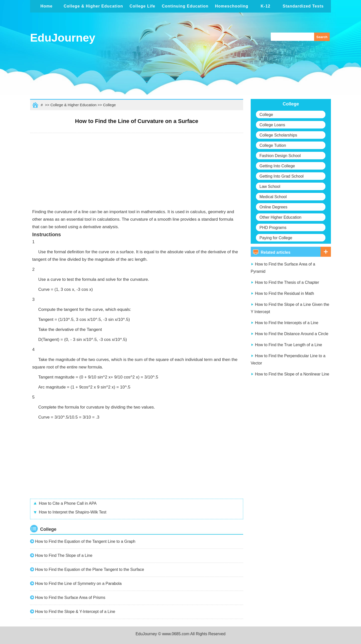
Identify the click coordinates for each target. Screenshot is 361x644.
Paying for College (276, 238)
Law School (270, 186)
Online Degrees (273, 207)
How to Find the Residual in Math (285, 293)
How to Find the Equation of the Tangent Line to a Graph (85, 541)
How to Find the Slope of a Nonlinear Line (292, 374)
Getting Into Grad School (282, 176)
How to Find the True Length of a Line (289, 345)
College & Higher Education (93, 6)
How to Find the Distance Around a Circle (292, 334)
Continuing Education (185, 6)
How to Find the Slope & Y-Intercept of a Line (75, 612)
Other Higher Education (280, 217)
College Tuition (273, 145)
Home (46, 6)
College (109, 105)
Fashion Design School (280, 156)
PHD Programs (273, 228)
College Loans (272, 125)
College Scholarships (278, 135)
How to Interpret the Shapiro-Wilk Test (73, 512)
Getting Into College (277, 166)
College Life (143, 6)
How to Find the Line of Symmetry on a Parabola (78, 584)
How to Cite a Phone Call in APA (68, 503)
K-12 (266, 6)
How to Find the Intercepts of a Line (287, 323)
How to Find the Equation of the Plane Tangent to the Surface (90, 569)
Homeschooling (232, 6)
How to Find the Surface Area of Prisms (70, 598)
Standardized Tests (303, 6)
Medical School (273, 197)
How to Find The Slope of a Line (64, 555)
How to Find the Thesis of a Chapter (287, 282)
